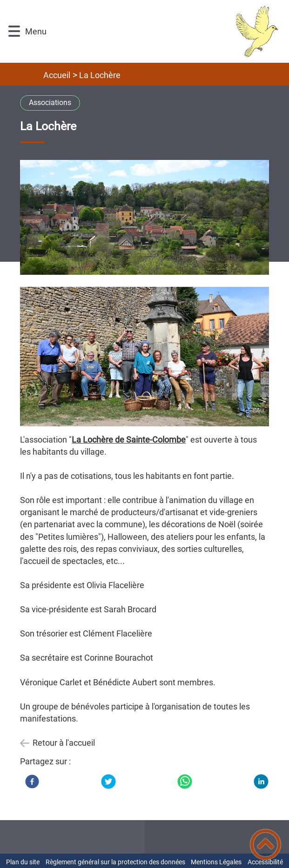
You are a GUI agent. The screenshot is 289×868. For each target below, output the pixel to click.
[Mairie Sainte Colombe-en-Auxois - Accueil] (164, 31)
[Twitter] (108, 782)
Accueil (57, 75)
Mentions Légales (216, 862)
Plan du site (23, 862)
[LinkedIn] (261, 782)
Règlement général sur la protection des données (115, 862)
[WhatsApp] (185, 782)
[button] (14, 31)
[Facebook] (32, 782)
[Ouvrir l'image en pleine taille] (144, 218)
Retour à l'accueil (64, 743)
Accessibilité (265, 862)
